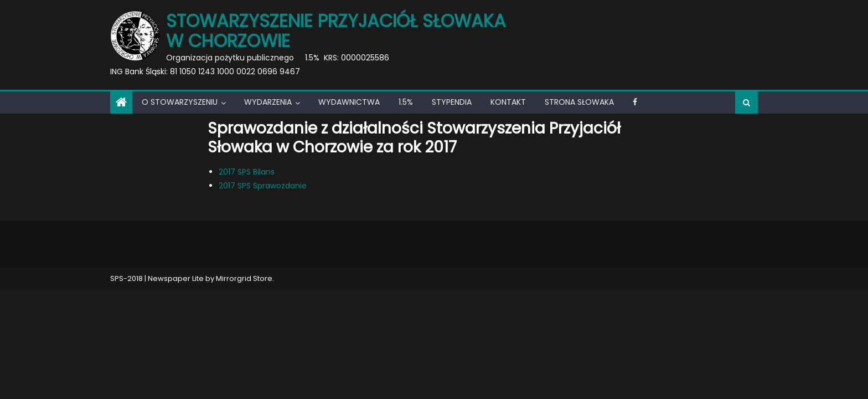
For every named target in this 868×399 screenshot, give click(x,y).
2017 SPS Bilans (247, 172)
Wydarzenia (268, 102)
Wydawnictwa (349, 102)
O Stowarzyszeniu (180, 102)
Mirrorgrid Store (244, 278)
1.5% (406, 102)
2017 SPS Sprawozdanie (263, 186)
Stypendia (452, 102)
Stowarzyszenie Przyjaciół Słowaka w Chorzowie (336, 31)
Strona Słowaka (579, 102)
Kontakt (508, 102)
